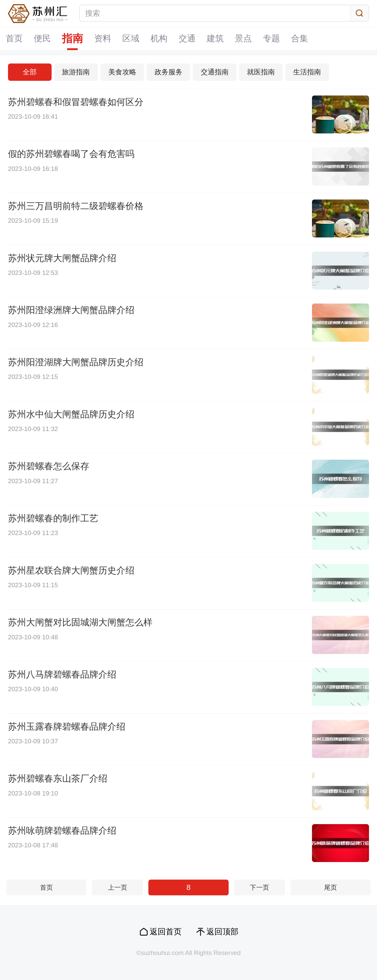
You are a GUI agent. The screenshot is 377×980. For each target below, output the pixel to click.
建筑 (215, 38)
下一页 (259, 887)
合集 (300, 38)
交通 (187, 38)
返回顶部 (222, 932)
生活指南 (307, 72)
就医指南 (261, 72)
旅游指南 (76, 72)
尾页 (331, 887)
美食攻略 (122, 72)
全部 (30, 72)
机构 (159, 38)
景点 (243, 38)
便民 (42, 38)
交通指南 (215, 72)
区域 (131, 38)
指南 (73, 38)
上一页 (118, 887)
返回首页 (166, 932)
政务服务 (169, 72)
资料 (103, 38)
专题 (271, 38)
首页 (14, 38)
